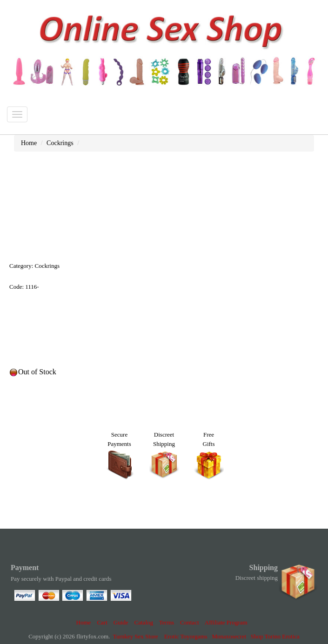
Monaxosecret (229, 636)
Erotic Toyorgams (186, 636)
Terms (167, 622)
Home (84, 622)
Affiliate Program (226, 622)
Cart (102, 622)
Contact (189, 622)
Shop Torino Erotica (275, 636)
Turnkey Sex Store (136, 636)
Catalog (144, 622)
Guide (121, 622)
